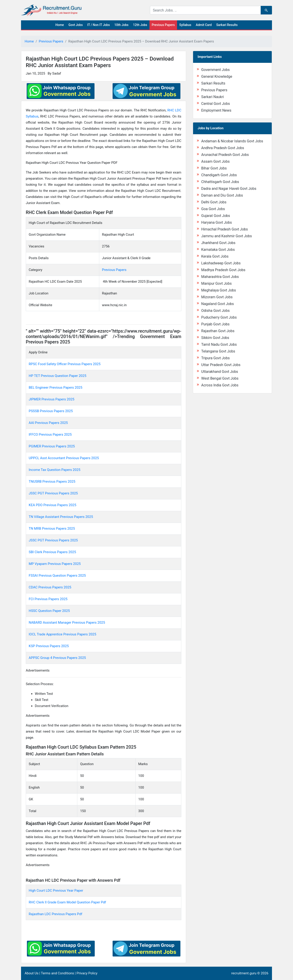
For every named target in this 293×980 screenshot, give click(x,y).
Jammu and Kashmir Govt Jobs (227, 236)
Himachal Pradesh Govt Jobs (224, 229)
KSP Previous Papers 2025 (49, 646)
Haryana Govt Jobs (216, 222)
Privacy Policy (87, 973)
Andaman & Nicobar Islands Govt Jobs (232, 141)
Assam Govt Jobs (215, 161)
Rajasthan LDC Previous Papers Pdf (56, 914)
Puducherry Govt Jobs (219, 317)
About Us (32, 973)
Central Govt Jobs (216, 104)
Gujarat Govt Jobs (216, 216)
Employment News (216, 110)
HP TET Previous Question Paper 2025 (58, 376)
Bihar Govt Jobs (214, 168)
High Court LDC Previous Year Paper (56, 891)
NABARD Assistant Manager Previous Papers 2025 (67, 623)
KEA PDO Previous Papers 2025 (52, 505)
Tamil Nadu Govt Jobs (219, 344)
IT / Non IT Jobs (99, 25)
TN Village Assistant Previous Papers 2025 (61, 517)
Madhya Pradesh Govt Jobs (223, 270)
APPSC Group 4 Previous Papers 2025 (57, 658)
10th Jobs (122, 25)
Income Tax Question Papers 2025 (54, 470)
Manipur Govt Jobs (216, 283)
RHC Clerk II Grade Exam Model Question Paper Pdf (67, 902)
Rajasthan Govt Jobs (218, 331)
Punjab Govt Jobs (215, 324)
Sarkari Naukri (213, 97)
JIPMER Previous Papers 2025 (52, 399)
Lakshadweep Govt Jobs (221, 263)
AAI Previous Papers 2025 (48, 423)
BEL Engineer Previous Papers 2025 (56, 388)
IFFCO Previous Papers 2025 (51, 435)
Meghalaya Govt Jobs (219, 290)
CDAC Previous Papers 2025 (50, 587)
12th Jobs (140, 25)
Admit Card (204, 25)
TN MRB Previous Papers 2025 (52, 529)
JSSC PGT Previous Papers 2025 (53, 493)
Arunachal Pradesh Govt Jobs (225, 155)
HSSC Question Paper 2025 (49, 611)
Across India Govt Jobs (220, 385)
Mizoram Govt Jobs (217, 297)
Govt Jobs (76, 25)
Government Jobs (215, 70)
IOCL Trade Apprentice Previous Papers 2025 (63, 634)
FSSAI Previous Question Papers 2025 (57, 576)
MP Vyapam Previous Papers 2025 (55, 564)
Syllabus (185, 25)
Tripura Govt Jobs (215, 358)
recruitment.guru (244, 973)
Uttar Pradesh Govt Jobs (221, 365)
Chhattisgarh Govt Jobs (220, 182)
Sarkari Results (227, 25)
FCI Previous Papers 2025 (48, 599)
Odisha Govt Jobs (215, 311)
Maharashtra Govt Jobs (220, 277)
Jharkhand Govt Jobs (218, 243)
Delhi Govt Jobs (214, 202)
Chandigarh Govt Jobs (219, 175)
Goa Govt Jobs (213, 209)
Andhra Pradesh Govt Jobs (223, 148)
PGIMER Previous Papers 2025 (52, 446)
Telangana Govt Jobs (218, 351)
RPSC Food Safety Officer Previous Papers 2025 (65, 364)
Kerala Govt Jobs (215, 256)
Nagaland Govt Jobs (217, 304)
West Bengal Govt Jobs (220, 378)
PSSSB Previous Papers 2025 (51, 411)
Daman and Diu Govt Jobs (222, 195)
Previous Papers (163, 25)
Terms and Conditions (57, 973)
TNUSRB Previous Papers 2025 (52, 482)
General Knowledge (217, 76)
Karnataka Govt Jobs (218, 250)
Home (60, 25)
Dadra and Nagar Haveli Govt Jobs (229, 189)
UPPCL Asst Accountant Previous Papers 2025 (64, 458)
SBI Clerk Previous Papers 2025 (52, 552)
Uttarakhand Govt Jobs (220, 372)
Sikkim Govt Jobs (215, 338)
